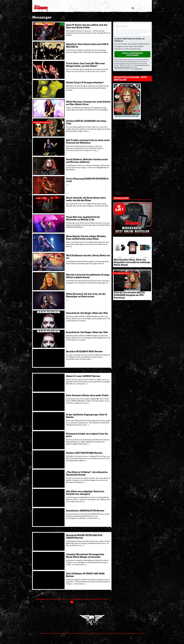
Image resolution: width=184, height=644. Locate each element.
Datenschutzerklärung (47, 633)
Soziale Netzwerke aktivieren (132, 54)
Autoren (125, 633)
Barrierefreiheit (105, 633)
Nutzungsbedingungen (92, 633)
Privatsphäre (59, 633)
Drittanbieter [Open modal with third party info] (139, 69)
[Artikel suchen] (133, 8)
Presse (113, 633)
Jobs (139, 633)
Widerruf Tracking (70, 633)
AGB (142, 633)
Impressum (81, 633)
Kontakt (119, 633)
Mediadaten (132, 633)
